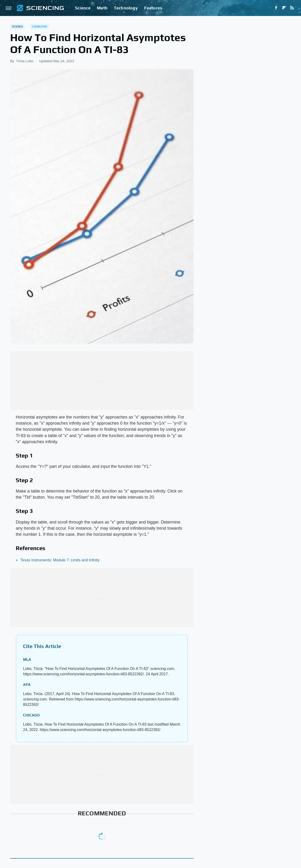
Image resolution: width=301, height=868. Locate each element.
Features (153, 8)
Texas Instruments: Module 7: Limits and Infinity (60, 560)
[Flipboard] (284, 8)
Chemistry (40, 27)
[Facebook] (276, 8)
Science (83, 8)
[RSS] (292, 8)
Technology (126, 8)
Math (102, 8)
